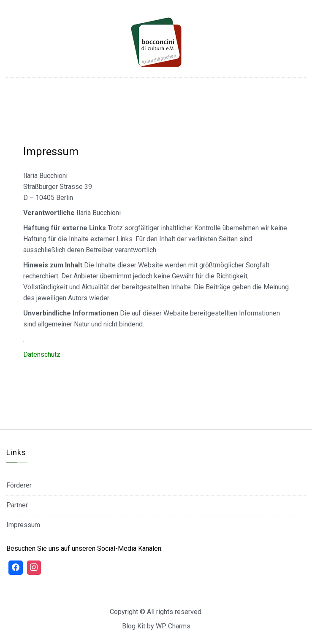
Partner (17, 505)
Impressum (23, 525)
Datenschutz (42, 354)
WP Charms (173, 626)
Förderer (19, 485)
